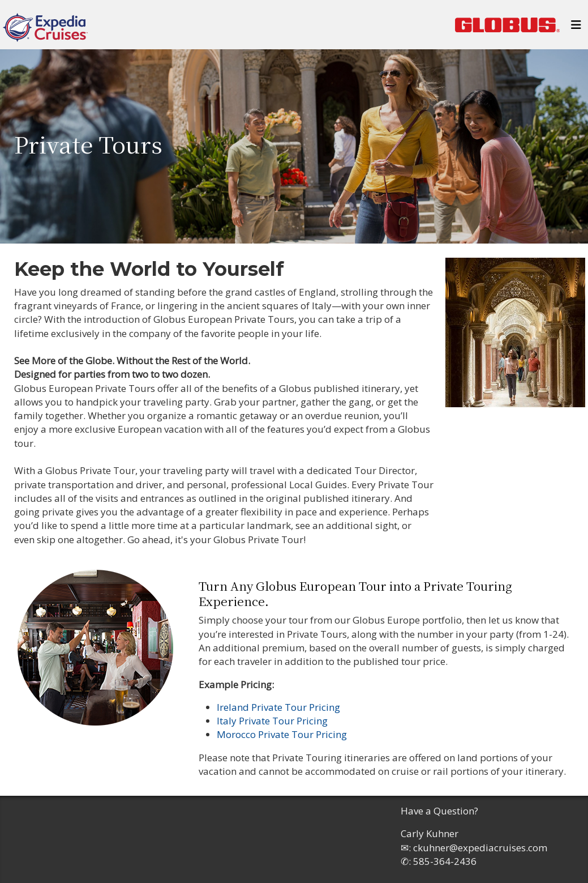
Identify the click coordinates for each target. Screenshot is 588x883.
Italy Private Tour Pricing (272, 721)
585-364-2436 (445, 861)
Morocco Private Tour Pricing (282, 734)
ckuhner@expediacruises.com (480, 848)
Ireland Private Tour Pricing (278, 707)
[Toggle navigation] (576, 28)
